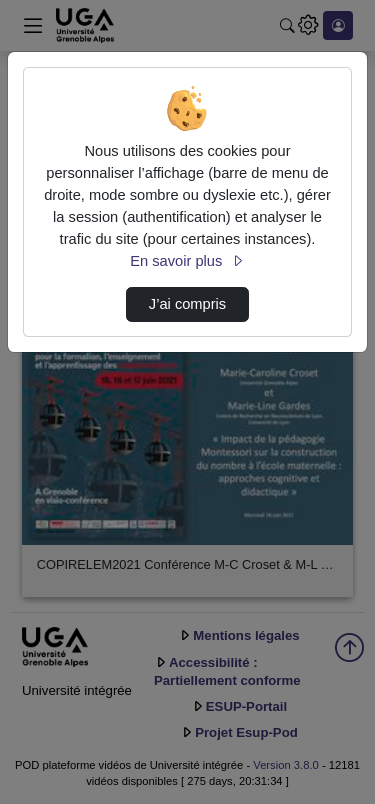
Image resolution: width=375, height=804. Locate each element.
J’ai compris (187, 304)
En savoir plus (187, 261)
